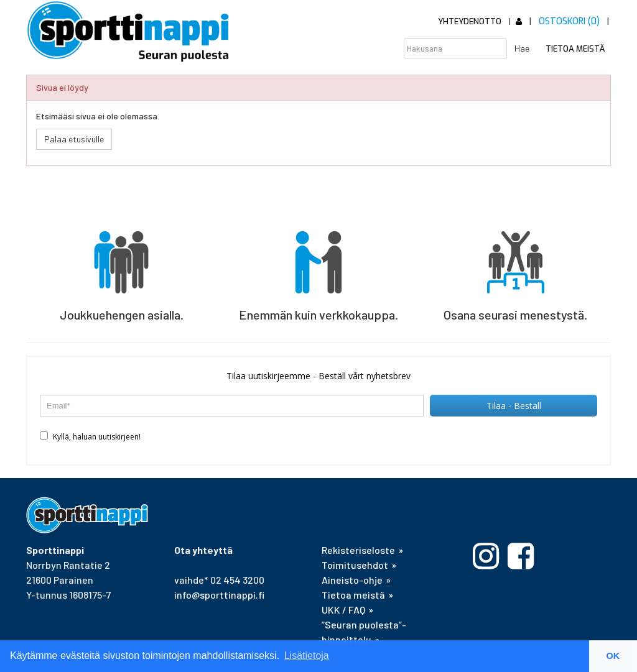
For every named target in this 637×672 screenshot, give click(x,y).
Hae (522, 48)
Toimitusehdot (355, 565)
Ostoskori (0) (569, 21)
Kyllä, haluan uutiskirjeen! (90, 437)
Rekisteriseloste (358, 550)
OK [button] (613, 656)
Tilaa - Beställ (514, 406)
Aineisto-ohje (352, 580)
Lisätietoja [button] (307, 656)
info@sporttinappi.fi (219, 595)
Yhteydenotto (470, 21)
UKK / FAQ (343, 610)
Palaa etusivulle (74, 139)
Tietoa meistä (575, 49)
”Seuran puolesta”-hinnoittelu (364, 632)
